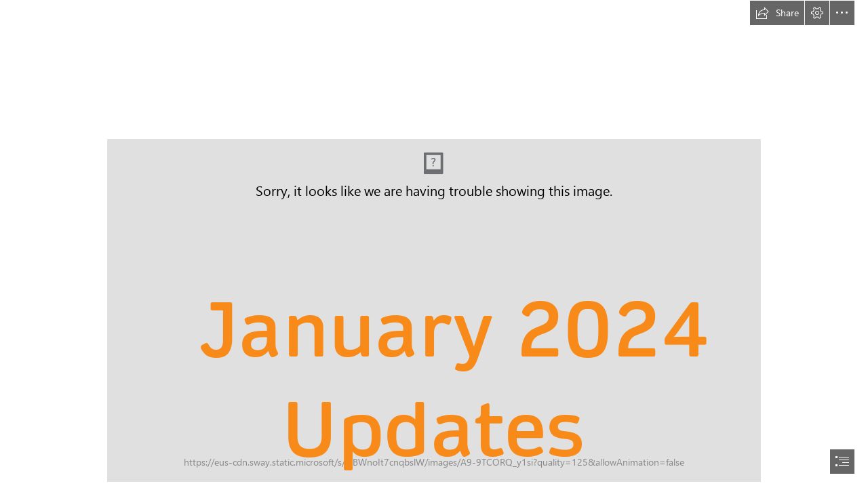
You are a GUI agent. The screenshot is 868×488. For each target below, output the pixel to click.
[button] (777, 13)
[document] (434, 244)
